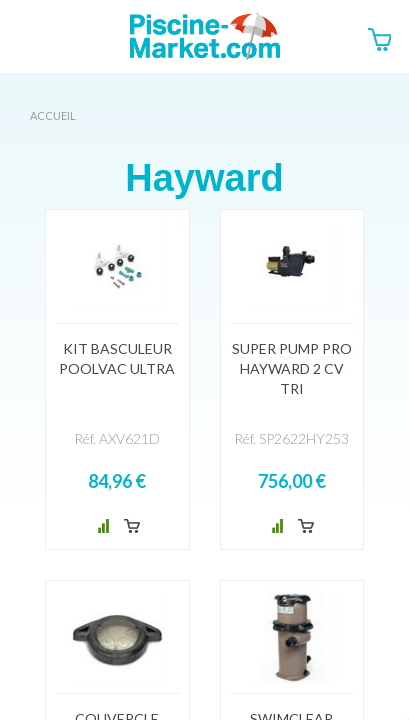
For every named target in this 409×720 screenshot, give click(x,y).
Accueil (53, 115)
